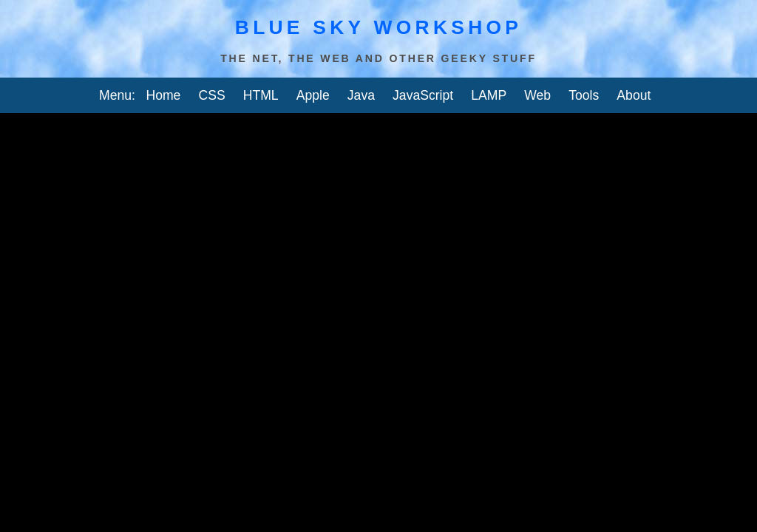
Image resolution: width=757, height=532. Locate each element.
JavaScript (423, 95)
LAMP (489, 95)
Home (163, 95)
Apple (313, 95)
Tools (584, 95)
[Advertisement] (378, 132)
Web (537, 95)
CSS (211, 95)
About (634, 95)
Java (361, 95)
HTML (261, 95)
